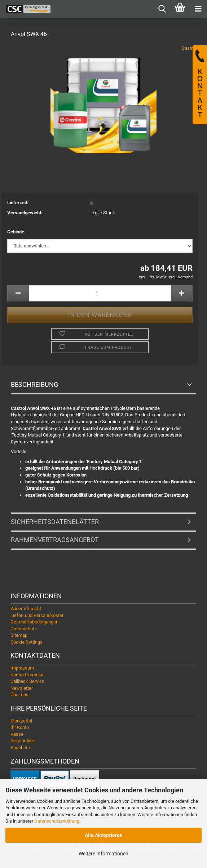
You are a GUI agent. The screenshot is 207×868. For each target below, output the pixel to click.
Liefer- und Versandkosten (38, 615)
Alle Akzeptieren (104, 835)
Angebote (20, 748)
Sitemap (19, 635)
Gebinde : (17, 232)
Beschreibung (34, 384)
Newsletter (22, 688)
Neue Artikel (23, 741)
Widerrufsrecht (26, 609)
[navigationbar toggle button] (198, 9)
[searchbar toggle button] (162, 9)
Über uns (19, 695)
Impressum (22, 668)
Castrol (189, 48)
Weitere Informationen (103, 854)
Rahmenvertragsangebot (55, 540)
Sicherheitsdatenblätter (55, 522)
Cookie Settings (27, 642)
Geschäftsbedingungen (34, 622)
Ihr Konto (20, 727)
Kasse (17, 734)
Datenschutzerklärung (57, 821)
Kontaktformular (27, 675)
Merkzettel (21, 721)
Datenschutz (23, 629)
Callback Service (27, 681)
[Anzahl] (100, 293)
